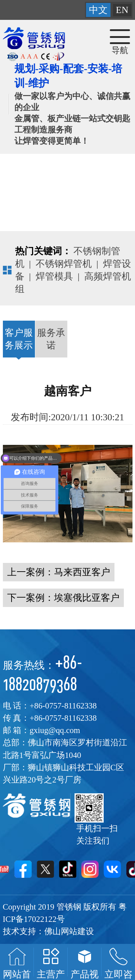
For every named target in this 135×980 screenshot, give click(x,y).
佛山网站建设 (69, 931)
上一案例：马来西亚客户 (59, 572)
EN (122, 10)
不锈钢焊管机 (64, 264)
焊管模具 (54, 276)
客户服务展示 (19, 339)
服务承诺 (51, 339)
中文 (98, 10)
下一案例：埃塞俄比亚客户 (63, 598)
